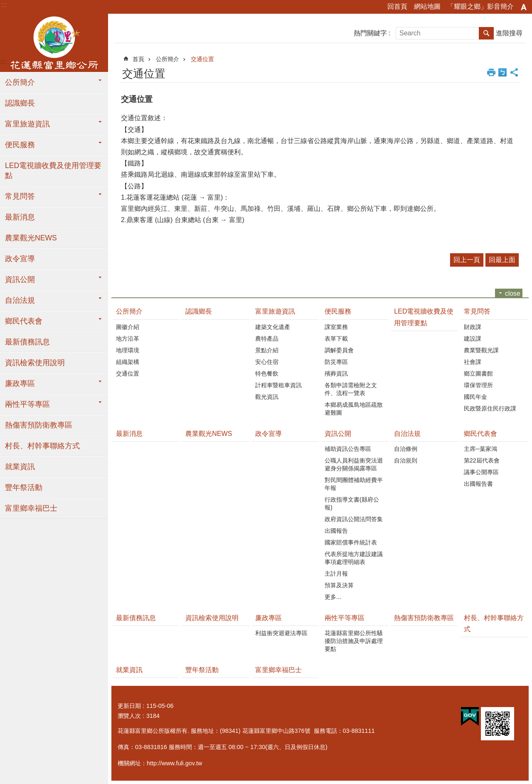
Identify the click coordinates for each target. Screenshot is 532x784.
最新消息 (20, 217)
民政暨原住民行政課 (490, 408)
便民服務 (20, 145)
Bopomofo (502, 72)
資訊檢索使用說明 (35, 363)
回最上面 (502, 260)
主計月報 (336, 574)
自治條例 (406, 449)
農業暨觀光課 (481, 350)
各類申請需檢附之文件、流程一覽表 (351, 389)
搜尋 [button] (486, 33)
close (513, 293)
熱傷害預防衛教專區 (39, 425)
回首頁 (397, 6)
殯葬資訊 (336, 373)
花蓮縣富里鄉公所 (54, 43)
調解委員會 (339, 350)
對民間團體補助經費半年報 (354, 484)
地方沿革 (128, 339)
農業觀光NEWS (31, 238)
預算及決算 (339, 585)
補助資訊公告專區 (348, 449)
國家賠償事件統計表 (351, 542)
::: (4, 5)
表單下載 (336, 339)
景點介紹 (267, 350)
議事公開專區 (481, 472)
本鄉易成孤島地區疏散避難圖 (354, 409)
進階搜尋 (509, 33)
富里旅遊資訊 (27, 124)
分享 (514, 72)
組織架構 (128, 362)
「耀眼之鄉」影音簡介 (480, 6)
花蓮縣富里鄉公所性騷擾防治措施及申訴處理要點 (354, 641)
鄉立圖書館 (478, 373)
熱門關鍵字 (370, 33)
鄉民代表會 (24, 321)
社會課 (473, 362)
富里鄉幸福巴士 (31, 508)
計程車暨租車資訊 (278, 385)
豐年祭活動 (24, 487)
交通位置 (202, 59)
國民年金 (475, 397)
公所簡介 (20, 82)
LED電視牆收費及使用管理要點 (53, 171)
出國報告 (336, 531)
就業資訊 (20, 467)
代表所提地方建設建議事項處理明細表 (354, 558)
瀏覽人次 (129, 716)
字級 (524, 7)
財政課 (473, 327)
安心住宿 (267, 362)
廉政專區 (20, 383)
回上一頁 (467, 260)
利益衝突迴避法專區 (281, 633)
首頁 (138, 59)
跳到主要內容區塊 (4, 4)
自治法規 (20, 300)
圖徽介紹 (128, 327)
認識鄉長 (20, 103)
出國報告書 (478, 484)
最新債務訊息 (27, 342)
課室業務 (336, 327)
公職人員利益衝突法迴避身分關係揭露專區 (354, 464)
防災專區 (336, 362)
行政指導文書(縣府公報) (352, 503)
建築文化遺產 (273, 327)
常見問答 (20, 196)
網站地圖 (427, 6)
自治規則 (406, 460)
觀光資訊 (267, 397)
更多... (333, 597)
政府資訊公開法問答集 (354, 519)
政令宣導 (20, 259)
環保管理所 (478, 385)
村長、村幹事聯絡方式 (42, 446)
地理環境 (128, 350)
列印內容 (491, 72)
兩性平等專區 (27, 404)
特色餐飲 (267, 373)
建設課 (473, 339)
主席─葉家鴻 (480, 449)
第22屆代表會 (482, 460)
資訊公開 (20, 279)
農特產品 (267, 339)
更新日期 (129, 706)
